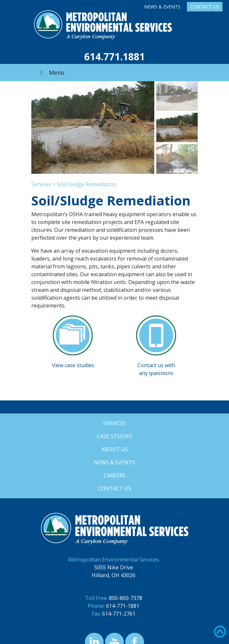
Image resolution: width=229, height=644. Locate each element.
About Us (115, 449)
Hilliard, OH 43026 (114, 575)
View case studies (73, 365)
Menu (51, 72)
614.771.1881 (114, 57)
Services (41, 184)
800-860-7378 (126, 598)
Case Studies (115, 436)
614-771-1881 (123, 606)
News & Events (162, 7)
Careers (115, 475)
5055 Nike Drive (114, 567)
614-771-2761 (119, 614)
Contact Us (205, 7)
